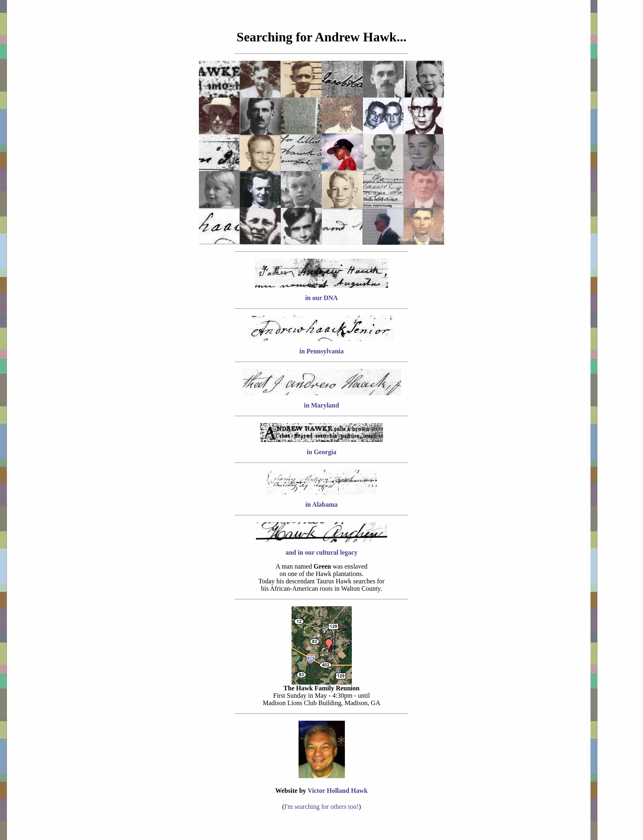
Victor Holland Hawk (338, 791)
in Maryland (321, 405)
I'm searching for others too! (321, 807)
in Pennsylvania (321, 351)
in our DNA (321, 298)
